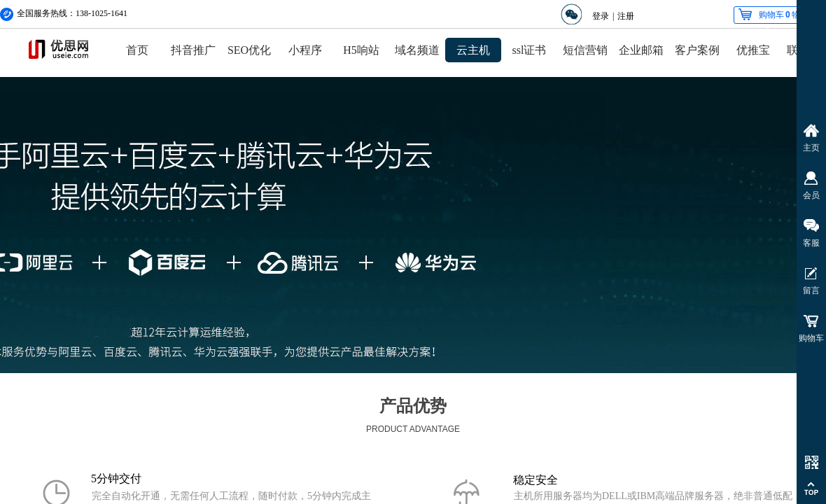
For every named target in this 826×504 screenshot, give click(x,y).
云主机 (473, 50)
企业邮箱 (641, 50)
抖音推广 (193, 50)
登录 (601, 16)
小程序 (305, 50)
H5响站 (361, 50)
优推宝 (753, 50)
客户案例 (697, 50)
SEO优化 (249, 50)
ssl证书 (530, 50)
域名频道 (417, 50)
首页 (137, 50)
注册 (626, 16)
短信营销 (585, 50)
